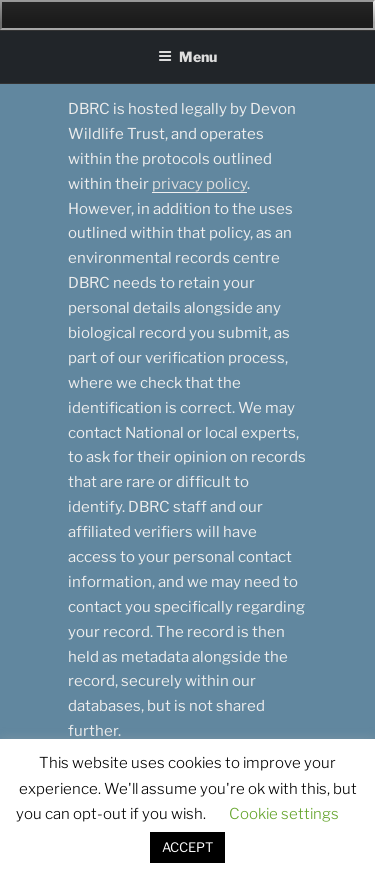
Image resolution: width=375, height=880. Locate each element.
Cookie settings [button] (284, 814)
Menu (187, 56)
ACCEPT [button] (187, 847)
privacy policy (199, 184)
